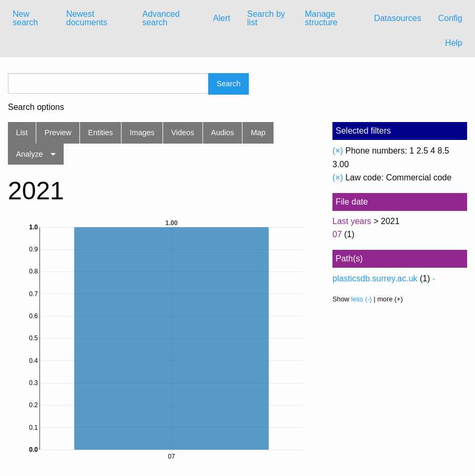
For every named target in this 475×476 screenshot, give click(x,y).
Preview (58, 133)
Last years (352, 221)
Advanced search (161, 18)
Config (450, 18)
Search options (36, 107)
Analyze (29, 154)
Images (142, 133)
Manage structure (321, 18)
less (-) (362, 299)
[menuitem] (31, 18)
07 (337, 234)
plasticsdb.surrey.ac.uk (375, 278)
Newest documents (87, 18)
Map (258, 133)
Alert (222, 18)
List (22, 133)
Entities (101, 133)
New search (25, 18)
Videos (183, 133)
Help (454, 43)
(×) (338, 151)
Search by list (266, 18)
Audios (223, 133)
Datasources (398, 18)
